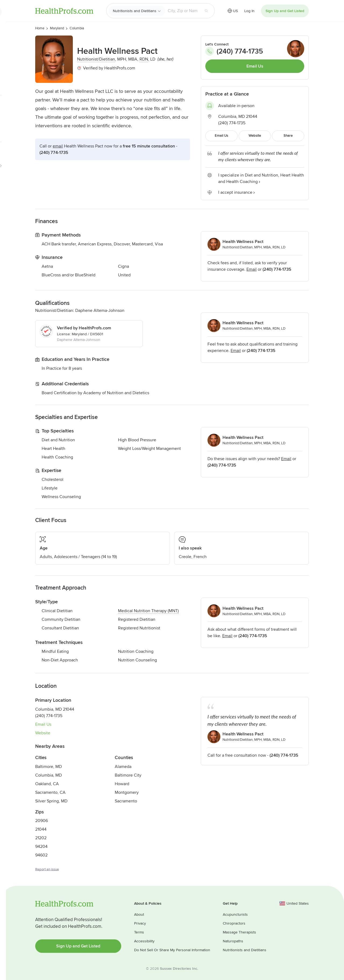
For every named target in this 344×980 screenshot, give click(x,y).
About (139, 914)
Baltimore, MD (49, 767)
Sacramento (126, 801)
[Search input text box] (183, 11)
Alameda (123, 767)
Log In (249, 11)
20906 (42, 821)
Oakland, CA (47, 784)
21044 (41, 829)
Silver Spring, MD (51, 801)
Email (58, 146)
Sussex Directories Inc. (179, 969)
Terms (139, 932)
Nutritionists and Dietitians (135, 11)
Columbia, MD (49, 775)
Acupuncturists (235, 914)
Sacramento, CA (50, 792)
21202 (41, 838)
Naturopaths (233, 941)
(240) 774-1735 (54, 153)
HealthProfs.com (64, 11)
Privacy (140, 923)
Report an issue (47, 869)
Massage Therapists (239, 932)
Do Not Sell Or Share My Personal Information (172, 950)
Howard (122, 784)
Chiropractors (234, 923)
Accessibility (144, 941)
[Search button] (206, 11)
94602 (41, 855)
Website (43, 733)
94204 (41, 847)
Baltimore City (128, 775)
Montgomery (127, 792)
